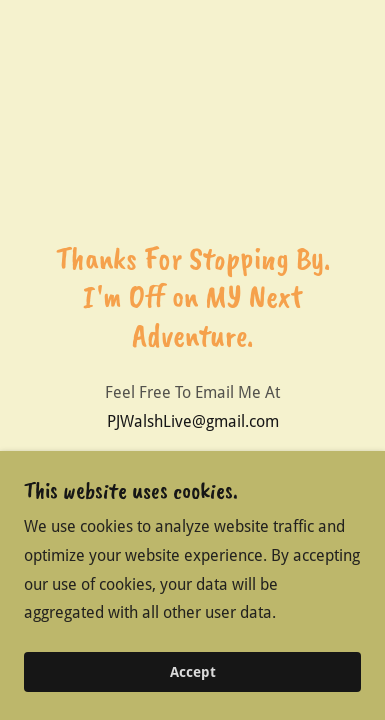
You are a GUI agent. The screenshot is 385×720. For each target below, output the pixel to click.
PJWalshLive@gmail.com (193, 421)
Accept (193, 700)
